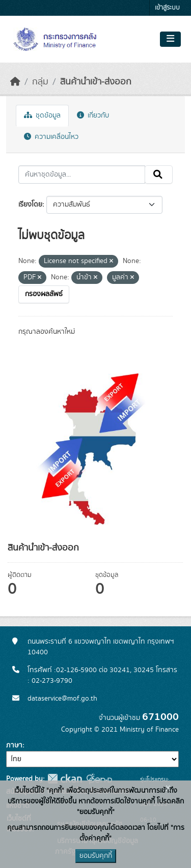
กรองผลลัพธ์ (44, 294)
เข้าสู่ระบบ (167, 8)
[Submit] (159, 175)
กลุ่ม (40, 82)
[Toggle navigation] (170, 39)
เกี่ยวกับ (93, 115)
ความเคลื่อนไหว (51, 137)
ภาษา (14, 745)
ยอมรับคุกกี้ (96, 856)
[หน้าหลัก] (15, 82)
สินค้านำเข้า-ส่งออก (96, 82)
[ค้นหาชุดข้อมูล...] (82, 175)
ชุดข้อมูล (42, 115)
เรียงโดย (30, 205)
